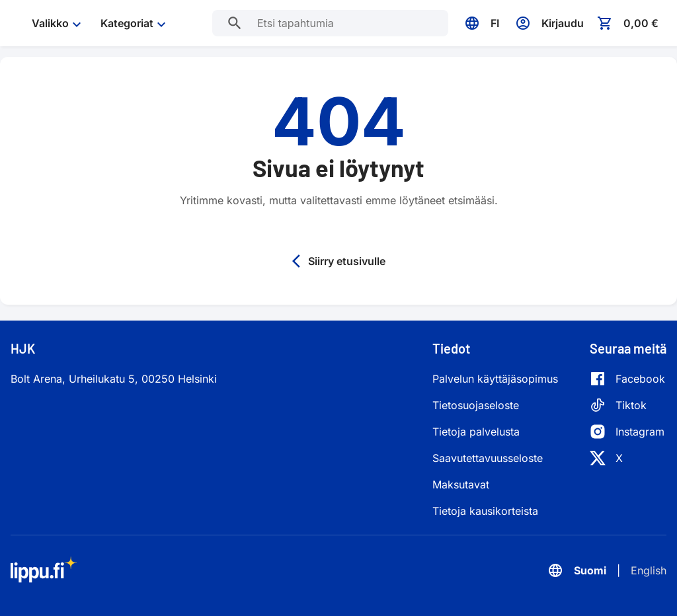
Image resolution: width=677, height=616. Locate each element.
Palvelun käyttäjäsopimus (495, 379)
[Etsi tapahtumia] (235, 23)
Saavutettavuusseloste (488, 458)
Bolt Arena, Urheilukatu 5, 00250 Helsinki (114, 379)
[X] (627, 458)
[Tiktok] (627, 405)
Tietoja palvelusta (476, 432)
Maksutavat (461, 484)
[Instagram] (627, 432)
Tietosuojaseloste (476, 405)
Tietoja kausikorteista (485, 511)
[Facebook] (627, 379)
